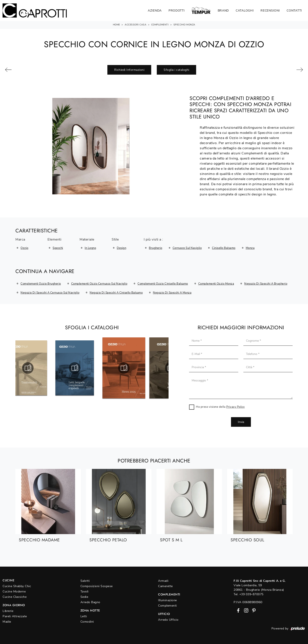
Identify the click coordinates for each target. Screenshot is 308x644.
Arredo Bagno (90, 602)
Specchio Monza (184, 25)
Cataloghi (245, 11)
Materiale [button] (87, 240)
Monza (250, 248)
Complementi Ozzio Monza (216, 284)
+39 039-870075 (251, 594)
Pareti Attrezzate (15, 616)
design (121, 248)
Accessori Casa (135, 25)
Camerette (165, 586)
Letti (84, 616)
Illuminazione (167, 600)
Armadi (163, 581)
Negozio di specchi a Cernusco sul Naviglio (50, 293)
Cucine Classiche (15, 597)
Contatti (294, 11)
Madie (7, 622)
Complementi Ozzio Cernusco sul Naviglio (99, 284)
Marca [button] (20, 240)
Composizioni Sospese (97, 586)
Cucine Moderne (14, 592)
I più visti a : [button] (153, 240)
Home (116, 25)
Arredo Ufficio (168, 620)
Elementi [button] (54, 240)
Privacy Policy (236, 407)
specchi (58, 248)
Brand (223, 11)
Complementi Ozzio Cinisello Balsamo (163, 284)
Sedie (84, 597)
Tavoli (84, 592)
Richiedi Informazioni (129, 70)
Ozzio (24, 248)
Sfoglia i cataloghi (176, 70)
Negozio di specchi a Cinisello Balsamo (116, 293)
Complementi (160, 25)
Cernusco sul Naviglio (187, 248)
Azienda (155, 11)
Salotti (85, 581)
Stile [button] (115, 240)
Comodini (87, 622)
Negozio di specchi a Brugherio (266, 284)
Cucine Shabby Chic (17, 586)
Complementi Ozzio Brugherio (41, 284)
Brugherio (156, 248)
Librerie (8, 611)
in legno (90, 248)
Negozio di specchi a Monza (172, 293)
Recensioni (270, 11)
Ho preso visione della (220, 407)
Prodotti (177, 11)
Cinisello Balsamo (224, 248)
